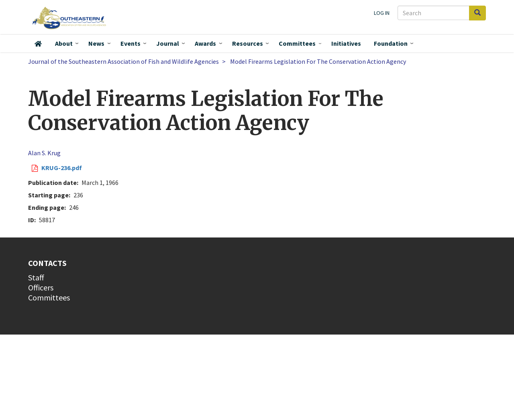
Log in (382, 13)
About (64, 43)
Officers (41, 287)
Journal (168, 43)
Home (38, 44)
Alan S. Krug (44, 153)
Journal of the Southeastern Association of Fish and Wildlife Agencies (123, 61)
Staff (36, 277)
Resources (248, 43)
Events (131, 43)
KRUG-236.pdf (62, 168)
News (96, 43)
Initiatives (346, 43)
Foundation (391, 43)
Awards (205, 43)
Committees (297, 43)
